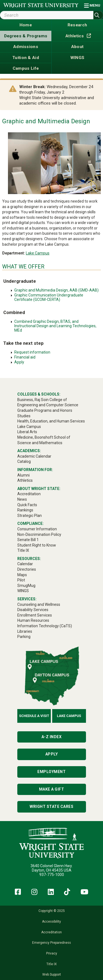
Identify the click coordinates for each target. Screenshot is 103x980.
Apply (19, 362)
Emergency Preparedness (51, 943)
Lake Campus (38, 253)
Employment (51, 772)
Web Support (52, 975)
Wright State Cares (51, 807)
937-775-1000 (52, 875)
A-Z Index (52, 737)
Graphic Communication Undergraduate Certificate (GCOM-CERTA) (49, 297)
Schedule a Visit (34, 716)
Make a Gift (52, 789)
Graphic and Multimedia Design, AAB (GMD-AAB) (56, 290)
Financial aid (25, 357)
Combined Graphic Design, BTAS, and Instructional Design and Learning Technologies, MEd (55, 326)
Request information (32, 352)
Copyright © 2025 (52, 911)
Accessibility (51, 922)
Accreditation (51, 932)
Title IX (51, 964)
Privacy (52, 953)
